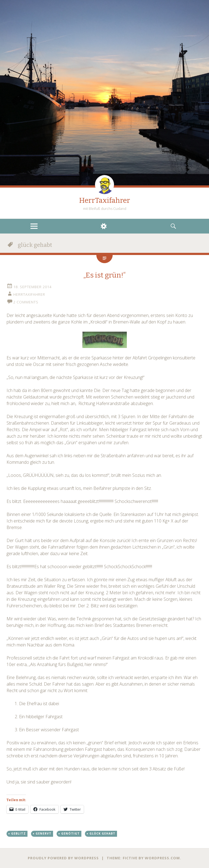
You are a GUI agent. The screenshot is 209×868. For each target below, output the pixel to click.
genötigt (70, 833)
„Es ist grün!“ (104, 275)
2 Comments (26, 302)
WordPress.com (162, 858)
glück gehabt (102, 833)
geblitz (19, 833)
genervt (44, 833)
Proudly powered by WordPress (63, 858)
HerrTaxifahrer (105, 200)
